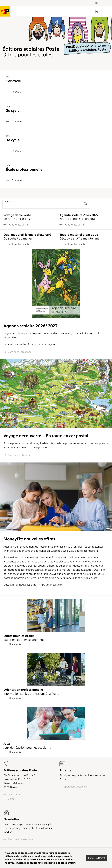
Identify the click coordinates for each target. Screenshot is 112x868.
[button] (97, 858)
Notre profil (12, 795)
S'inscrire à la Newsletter (19, 839)
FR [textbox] (96, 3)
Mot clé (8, 202)
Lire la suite (12, 644)
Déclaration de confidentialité (61, 863)
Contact (10, 799)
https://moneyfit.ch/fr (51, 585)
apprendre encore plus (74, 787)
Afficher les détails (16, 225)
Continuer (14, 92)
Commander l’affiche (17, 455)
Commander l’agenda (17, 352)
